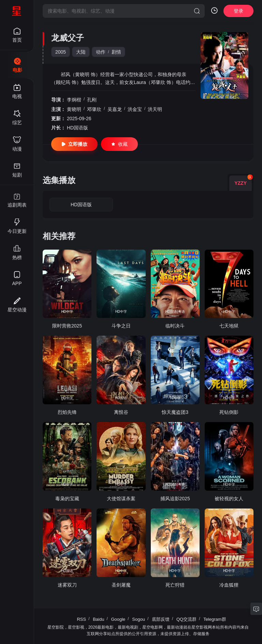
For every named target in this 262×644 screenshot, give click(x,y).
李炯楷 (74, 100)
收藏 (119, 144)
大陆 (81, 52)
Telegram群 (215, 619)
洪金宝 (135, 109)
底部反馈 (161, 619)
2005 (61, 52)
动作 (101, 52)
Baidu (98, 619)
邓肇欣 (94, 109)
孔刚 (92, 100)
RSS (81, 619)
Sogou (139, 619)
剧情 (116, 52)
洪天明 (155, 109)
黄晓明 (74, 109)
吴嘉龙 (115, 109)
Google (118, 619)
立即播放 (74, 144)
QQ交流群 (186, 619)
